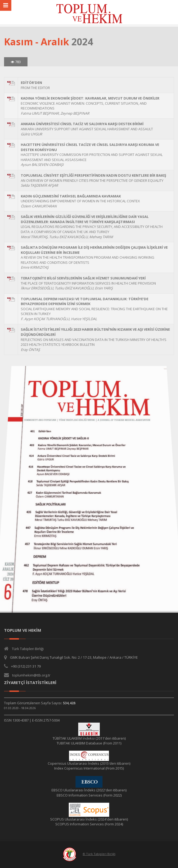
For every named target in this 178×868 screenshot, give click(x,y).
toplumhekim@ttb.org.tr (31, 675)
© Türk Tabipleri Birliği (99, 854)
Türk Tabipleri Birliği (28, 649)
